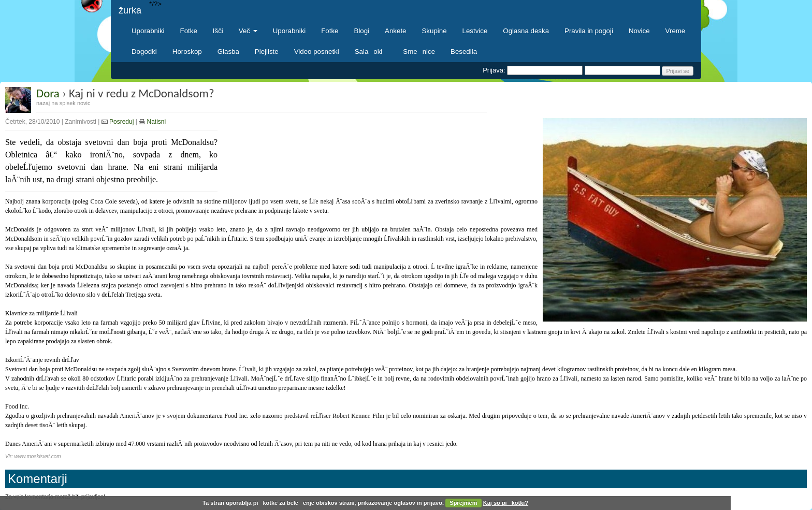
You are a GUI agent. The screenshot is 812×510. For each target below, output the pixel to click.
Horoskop (187, 52)
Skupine (434, 31)
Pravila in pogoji (589, 31)
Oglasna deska (526, 31)
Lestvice (475, 31)
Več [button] (248, 31)
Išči (218, 31)
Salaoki (371, 52)
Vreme (676, 31)
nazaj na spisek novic (63, 103)
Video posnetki (317, 52)
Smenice (419, 52)
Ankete (395, 31)
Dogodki (144, 52)
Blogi (362, 31)
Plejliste (267, 52)
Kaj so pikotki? (506, 503)
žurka (130, 10)
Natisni (152, 122)
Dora (48, 93)
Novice (639, 31)
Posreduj (118, 122)
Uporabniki (148, 31)
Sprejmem (463, 503)
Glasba (228, 52)
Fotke (189, 31)
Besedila (464, 52)
